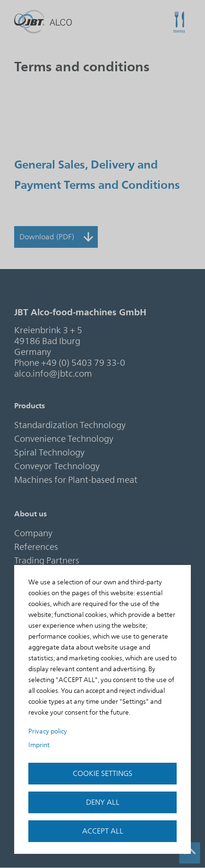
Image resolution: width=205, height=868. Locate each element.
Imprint (39, 745)
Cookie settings (102, 774)
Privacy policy (48, 731)
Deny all (103, 802)
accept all (103, 831)
